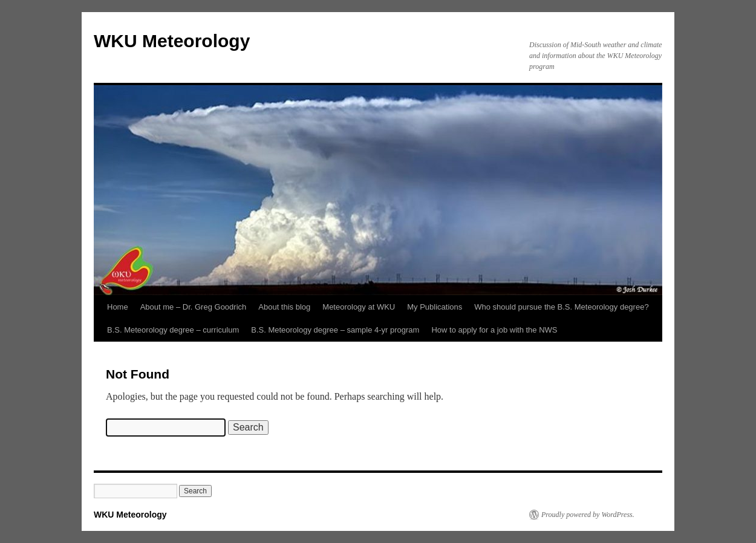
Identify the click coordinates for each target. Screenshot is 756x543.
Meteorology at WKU (359, 307)
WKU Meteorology (172, 41)
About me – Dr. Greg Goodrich (194, 307)
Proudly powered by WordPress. (588, 515)
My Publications (435, 307)
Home (118, 307)
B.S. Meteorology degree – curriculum (173, 330)
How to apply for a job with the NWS (494, 330)
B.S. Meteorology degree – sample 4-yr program (335, 330)
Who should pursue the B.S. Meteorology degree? (561, 307)
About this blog (284, 307)
